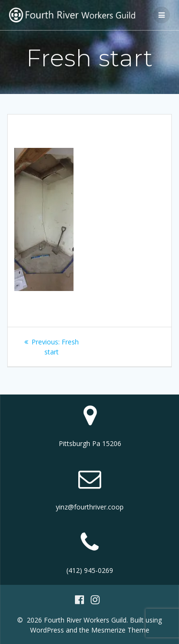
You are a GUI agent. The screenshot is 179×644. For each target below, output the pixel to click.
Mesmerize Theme (120, 630)
